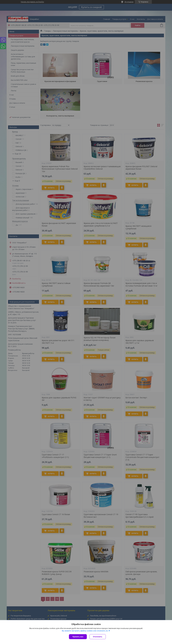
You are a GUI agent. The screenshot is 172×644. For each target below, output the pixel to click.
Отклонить (98, 637)
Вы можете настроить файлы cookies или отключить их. (85, 631)
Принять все (78, 637)
